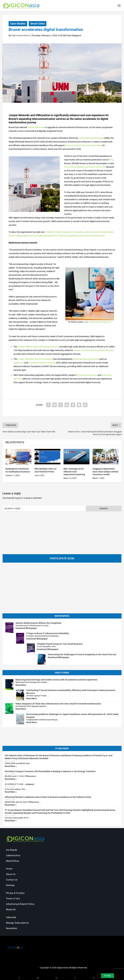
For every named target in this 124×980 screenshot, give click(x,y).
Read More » (11, 766)
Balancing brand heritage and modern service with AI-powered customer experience (56, 680)
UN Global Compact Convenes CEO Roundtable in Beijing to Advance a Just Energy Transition (50, 772)
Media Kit (11, 910)
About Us (11, 875)
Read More (21, 685)
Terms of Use (13, 899)
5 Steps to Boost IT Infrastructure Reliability (48, 634)
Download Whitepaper (26, 628)
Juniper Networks (36, 128)
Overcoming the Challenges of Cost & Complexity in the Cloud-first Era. (82, 655)
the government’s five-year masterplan (83, 146)
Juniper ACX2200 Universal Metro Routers (94, 351)
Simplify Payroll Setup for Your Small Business (60, 644)
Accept (108, 976)
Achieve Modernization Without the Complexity (38, 623)
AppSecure (19, 363)
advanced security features (86, 359)
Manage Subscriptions (17, 923)
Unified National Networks (91, 138)
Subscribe (11, 918)
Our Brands (12, 850)
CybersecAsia (13, 856)
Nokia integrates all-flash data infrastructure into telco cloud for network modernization (58, 704)
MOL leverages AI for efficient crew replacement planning (74, 472)
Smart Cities (38, 24)
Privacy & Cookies (15, 893)
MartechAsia (13, 861)
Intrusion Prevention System (42, 363)
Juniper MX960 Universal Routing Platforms (38, 347)
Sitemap (10, 886)
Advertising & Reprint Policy (20, 904)
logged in (19, 498)
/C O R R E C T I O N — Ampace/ (20, 785)
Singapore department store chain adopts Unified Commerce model (105, 472)
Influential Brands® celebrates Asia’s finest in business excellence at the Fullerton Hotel (48, 797)
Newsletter (12, 929)
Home (9, 869)
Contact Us (12, 880)
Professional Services (87, 375)
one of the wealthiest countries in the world (84, 167)
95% (111, 160)
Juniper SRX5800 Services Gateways (35, 359)
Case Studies (18, 24)
